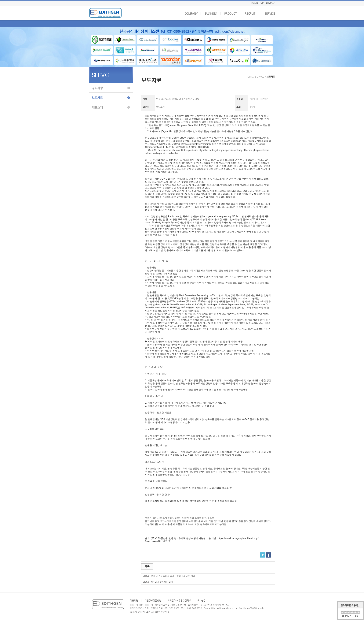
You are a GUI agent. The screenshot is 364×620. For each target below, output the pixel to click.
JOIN (262, 3)
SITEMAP (271, 3)
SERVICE (270, 13)
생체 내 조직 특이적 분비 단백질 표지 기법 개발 (173, 576)
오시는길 (201, 600)
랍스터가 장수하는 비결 (162, 582)
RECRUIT (250, 13)
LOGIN (255, 3)
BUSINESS (211, 13)
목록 (147, 566)
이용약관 (134, 600)
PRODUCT (230, 13)
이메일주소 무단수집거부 (179, 600)
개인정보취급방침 (153, 600)
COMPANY (191, 13)
